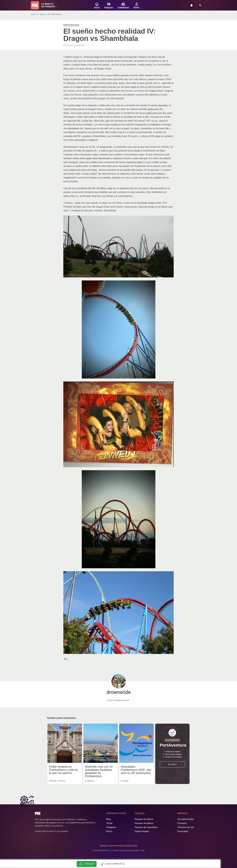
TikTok (109, 823)
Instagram (111, 827)
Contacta (182, 823)
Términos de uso (186, 827)
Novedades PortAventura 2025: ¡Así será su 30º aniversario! (136, 770)
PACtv (109, 831)
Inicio (34, 14)
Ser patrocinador (186, 819)
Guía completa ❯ (112, 864)
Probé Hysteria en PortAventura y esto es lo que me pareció (63, 770)
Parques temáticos (144, 819)
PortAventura (71, 25)
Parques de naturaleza (146, 827)
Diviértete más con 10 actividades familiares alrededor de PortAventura (99, 771)
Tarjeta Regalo (142, 831)
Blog (42, 14)
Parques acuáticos (144, 823)
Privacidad (183, 831)
